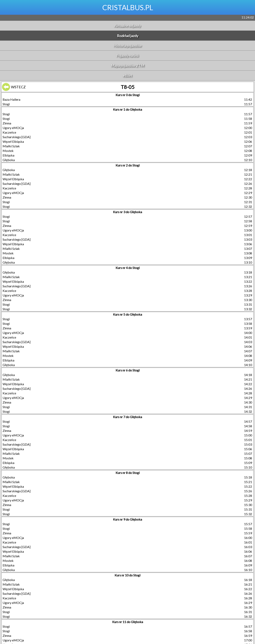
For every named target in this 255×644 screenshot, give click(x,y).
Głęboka (9, 160)
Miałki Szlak (11, 146)
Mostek (8, 151)
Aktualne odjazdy (127, 26)
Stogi (6, 104)
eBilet (128, 76)
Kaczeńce (9, 132)
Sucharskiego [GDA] (17, 137)
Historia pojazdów (128, 46)
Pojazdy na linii (127, 56)
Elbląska (8, 155)
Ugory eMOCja (13, 128)
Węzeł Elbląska (13, 141)
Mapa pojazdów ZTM (128, 66)
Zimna (7, 123)
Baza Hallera (11, 99)
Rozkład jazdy (128, 36)
